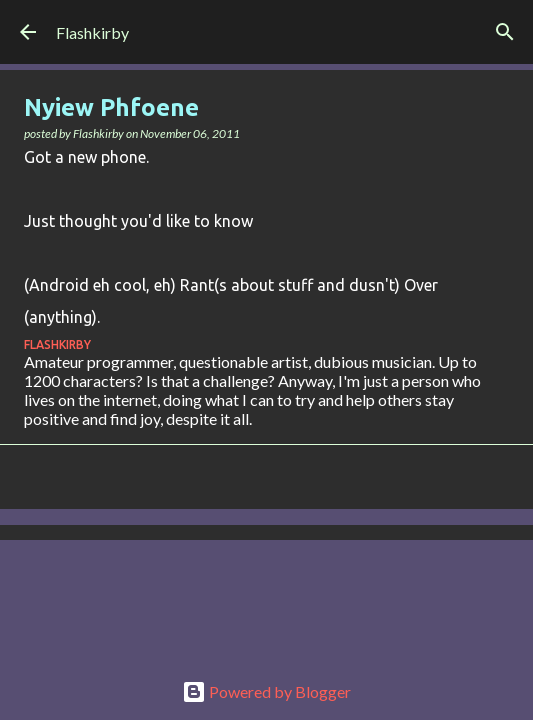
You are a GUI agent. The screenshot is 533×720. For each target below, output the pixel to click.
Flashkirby (92, 32)
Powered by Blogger (266, 691)
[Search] (505, 32)
